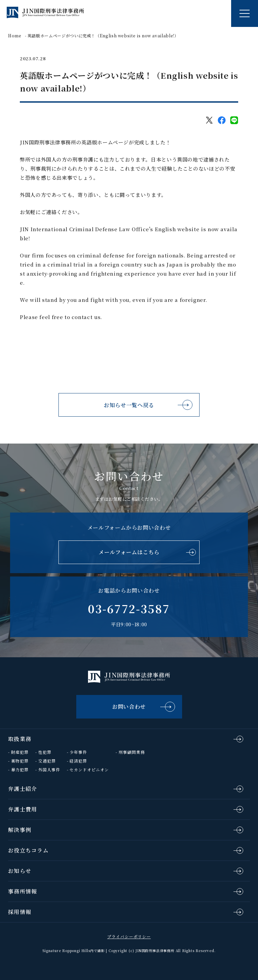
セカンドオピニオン (89, 769)
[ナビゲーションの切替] (245, 13)
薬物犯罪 (20, 761)
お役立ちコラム (28, 850)
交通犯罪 (47, 761)
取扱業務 (20, 739)
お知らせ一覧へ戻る (129, 405)
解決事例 (20, 830)
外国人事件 (49, 769)
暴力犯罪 (20, 769)
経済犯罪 (78, 761)
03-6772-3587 (129, 608)
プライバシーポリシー (129, 936)
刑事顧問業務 (132, 752)
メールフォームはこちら (129, 552)
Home (15, 36)
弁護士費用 (23, 809)
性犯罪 (45, 752)
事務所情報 (23, 891)
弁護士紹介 (23, 789)
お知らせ (20, 871)
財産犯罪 (20, 752)
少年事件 (78, 752)
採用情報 (20, 912)
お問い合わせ (129, 707)
